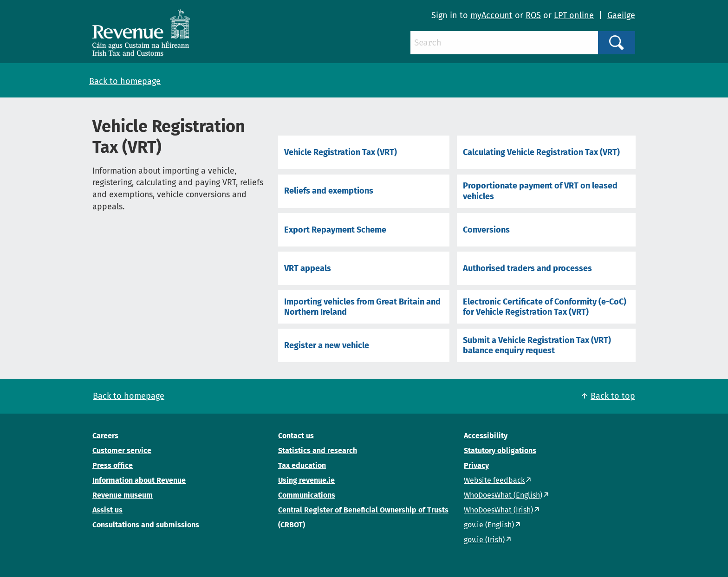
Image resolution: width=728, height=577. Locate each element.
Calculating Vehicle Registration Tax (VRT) (541, 152)
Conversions (486, 230)
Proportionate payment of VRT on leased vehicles (540, 191)
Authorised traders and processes (527, 268)
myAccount (491, 15)
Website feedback (494, 480)
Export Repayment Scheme (335, 230)
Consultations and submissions (146, 525)
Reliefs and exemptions (329, 191)
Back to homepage (125, 81)
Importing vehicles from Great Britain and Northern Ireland (362, 307)
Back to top (613, 396)
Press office (113, 465)
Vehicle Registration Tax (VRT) (341, 152)
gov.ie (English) (489, 525)
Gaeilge (621, 15)
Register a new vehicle (327, 345)
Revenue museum (123, 495)
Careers (105, 436)
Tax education (302, 465)
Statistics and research (318, 451)
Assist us (107, 510)
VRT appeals (308, 268)
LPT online (574, 15)
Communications (307, 495)
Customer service (122, 451)
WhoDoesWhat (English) (503, 495)
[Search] (504, 43)
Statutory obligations (500, 451)
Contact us (296, 436)
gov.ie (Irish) (484, 540)
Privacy (476, 465)
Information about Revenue (139, 480)
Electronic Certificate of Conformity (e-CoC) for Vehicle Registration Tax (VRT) (545, 307)
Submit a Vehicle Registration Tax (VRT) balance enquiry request (537, 345)
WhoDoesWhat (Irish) (498, 510)
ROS (533, 15)
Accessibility (486, 436)
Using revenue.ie (306, 480)
